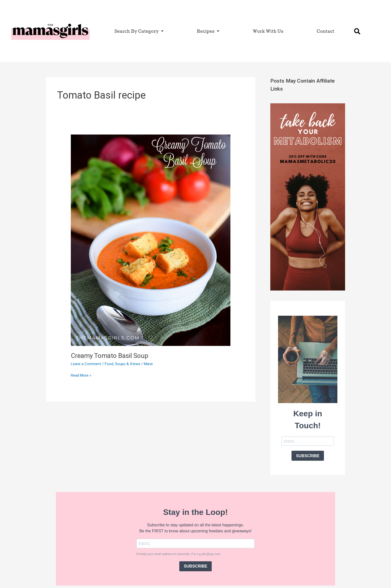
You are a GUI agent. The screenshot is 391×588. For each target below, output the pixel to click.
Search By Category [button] (139, 31)
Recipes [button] (208, 31)
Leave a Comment (86, 364)
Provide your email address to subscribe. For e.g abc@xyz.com (178, 554)
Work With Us (268, 31)
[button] (357, 31)
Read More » (81, 375)
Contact (326, 31)
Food (109, 364)
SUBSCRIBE (308, 456)
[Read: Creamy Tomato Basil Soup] (151, 240)
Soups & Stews (128, 364)
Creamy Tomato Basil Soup (110, 356)
